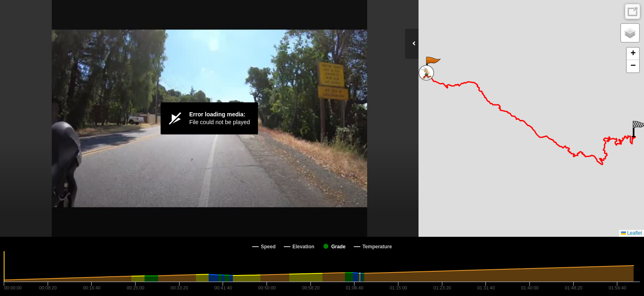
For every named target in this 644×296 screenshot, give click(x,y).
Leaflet (631, 233)
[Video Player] (209, 118)
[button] (433, 65)
